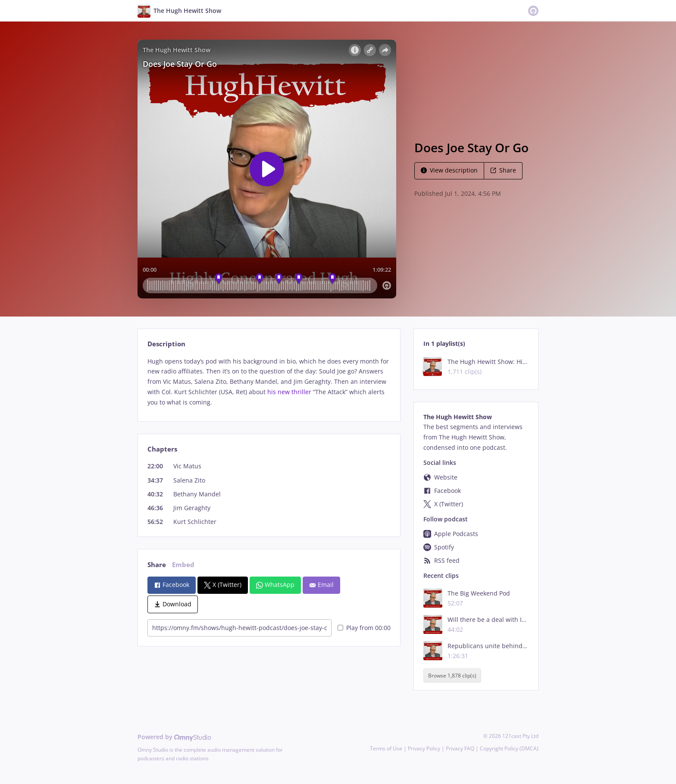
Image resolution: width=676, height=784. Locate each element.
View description (449, 170)
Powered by (174, 737)
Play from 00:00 (364, 628)
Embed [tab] (183, 565)
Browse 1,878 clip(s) (452, 676)
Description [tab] (166, 344)
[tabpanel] (269, 382)
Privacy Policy (424, 748)
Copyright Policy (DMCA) (509, 748)
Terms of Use (386, 748)
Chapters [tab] (162, 449)
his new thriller (289, 392)
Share (503, 170)
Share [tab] (157, 565)
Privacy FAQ (460, 748)
